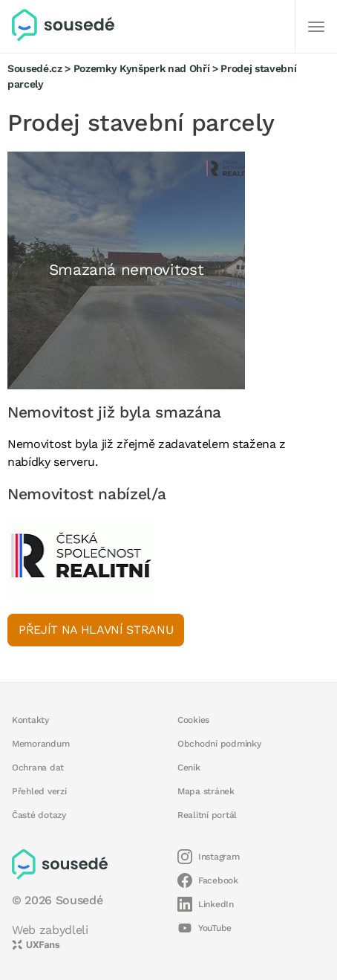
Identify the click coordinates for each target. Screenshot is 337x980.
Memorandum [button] (40, 744)
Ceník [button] (189, 768)
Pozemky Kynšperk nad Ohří (142, 68)
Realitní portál (207, 815)
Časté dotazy (39, 815)
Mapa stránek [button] (206, 791)
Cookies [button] (193, 720)
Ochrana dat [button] (38, 768)
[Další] (316, 27)
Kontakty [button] (30, 720)
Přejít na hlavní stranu (96, 630)
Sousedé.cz (35, 68)
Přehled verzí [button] (39, 791)
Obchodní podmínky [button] (219, 744)
